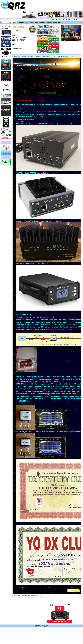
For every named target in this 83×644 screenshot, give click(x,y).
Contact (55, 22)
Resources (49, 22)
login (54, 20)
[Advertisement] (26, 612)
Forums (32, 22)
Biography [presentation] (17, 56)
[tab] (17, 56)
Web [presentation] (38, 56)
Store (36, 22)
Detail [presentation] (24, 56)
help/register (60, 20)
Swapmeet (42, 22)
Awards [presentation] (46, 56)
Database (21, 22)
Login (60, 22)
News (27, 22)
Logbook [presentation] (31, 56)
